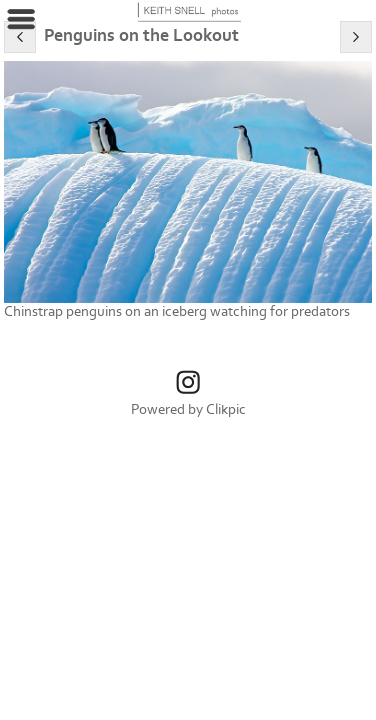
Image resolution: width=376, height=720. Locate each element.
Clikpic (226, 409)
